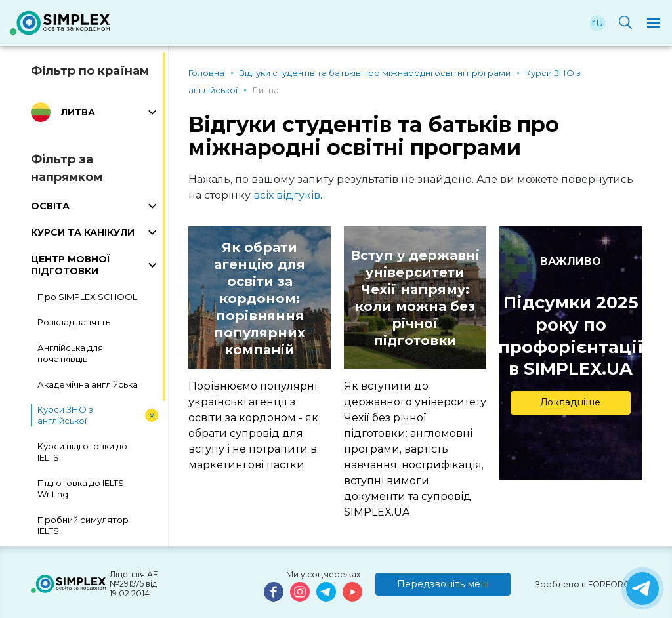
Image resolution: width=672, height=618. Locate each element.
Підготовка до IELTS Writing (81, 488)
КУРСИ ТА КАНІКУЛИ (83, 232)
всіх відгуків (287, 195)
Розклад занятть (74, 322)
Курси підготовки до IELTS (82, 452)
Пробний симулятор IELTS (83, 525)
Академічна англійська (88, 384)
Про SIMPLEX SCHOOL (87, 297)
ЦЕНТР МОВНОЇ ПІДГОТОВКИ (71, 265)
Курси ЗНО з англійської (65, 415)
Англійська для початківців (70, 353)
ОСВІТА (50, 206)
